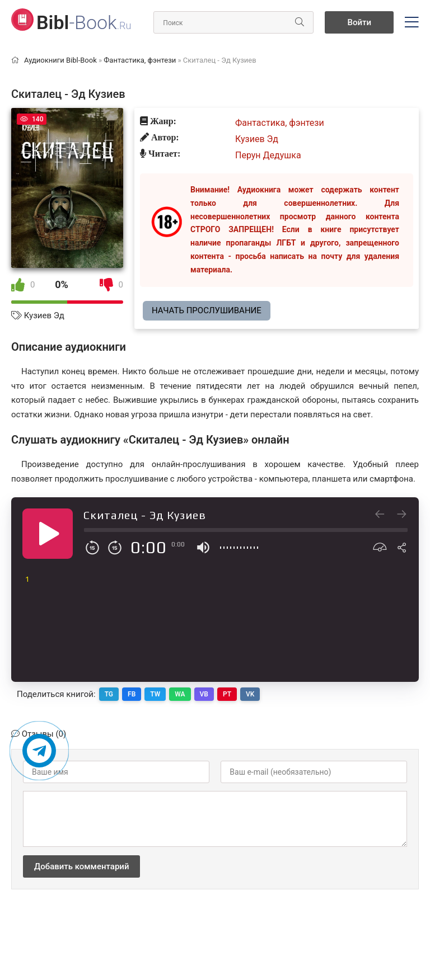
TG (109, 694)
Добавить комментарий (81, 866)
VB (204, 694)
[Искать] (300, 22)
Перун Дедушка (268, 155)
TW (155, 694)
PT (227, 694)
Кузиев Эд (44, 315)
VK (250, 694)
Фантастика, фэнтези (280, 123)
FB (132, 694)
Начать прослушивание (207, 310)
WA (180, 694)
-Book (84, 22)
